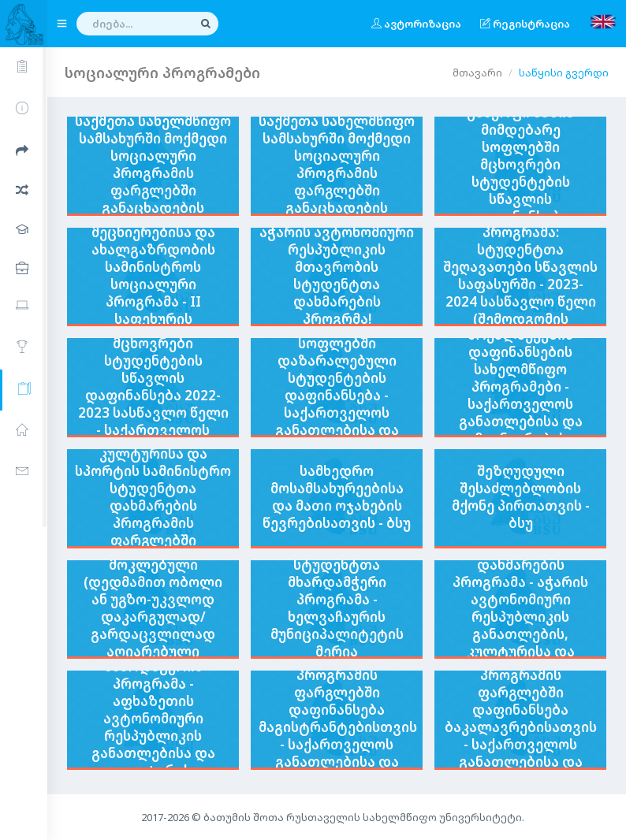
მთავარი (477, 72)
